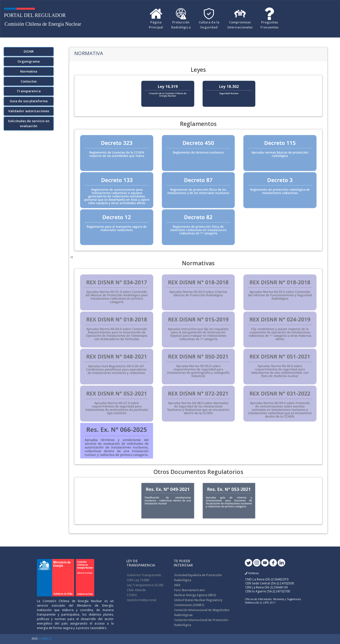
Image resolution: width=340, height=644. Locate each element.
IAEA (177, 585)
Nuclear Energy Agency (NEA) (195, 595)
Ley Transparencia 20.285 (145, 585)
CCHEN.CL (45, 638)
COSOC (132, 595)
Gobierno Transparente (144, 575)
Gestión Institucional (141, 600)
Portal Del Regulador (35, 15)
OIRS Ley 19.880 (138, 580)
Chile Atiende (136, 590)
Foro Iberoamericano (190, 590)
